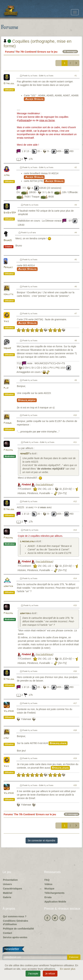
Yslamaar (9, 711)
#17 (75, 703)
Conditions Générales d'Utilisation (16, 923)
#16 (75, 671)
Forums (9, 52)
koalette (9, 294)
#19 (75, 758)
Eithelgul (9, 84)
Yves (6, 321)
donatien (8, 586)
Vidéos (49, 884)
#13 (75, 530)
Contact (7, 933)
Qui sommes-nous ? (15, 916)
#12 (75, 501)
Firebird (8, 450)
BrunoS (8, 240)
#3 (76, 205)
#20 (75, 785)
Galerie (7, 897)
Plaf (6, 388)
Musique (50, 889)
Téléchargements (55, 893)
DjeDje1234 (10, 213)
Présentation (10, 880)
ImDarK (7, 348)
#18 (75, 730)
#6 (76, 286)
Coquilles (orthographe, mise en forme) (38, 43)
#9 (76, 380)
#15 (75, 605)
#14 (75, 578)
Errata (48, 897)
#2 (76, 167)
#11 (75, 442)
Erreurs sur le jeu (47, 52)
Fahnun (7, 423)
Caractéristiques (13, 889)
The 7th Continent (26, 52)
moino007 (24, 454)
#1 (76, 76)
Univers (7, 884)
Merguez (8, 267)
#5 (76, 259)
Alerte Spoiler (34, 99)
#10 (75, 415)
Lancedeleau (27, 542)
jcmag (7, 175)
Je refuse (50, 974)
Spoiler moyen (27, 400)
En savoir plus (68, 969)
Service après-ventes (15, 937)
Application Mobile (55, 902)
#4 (76, 233)
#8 (76, 340)
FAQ (47, 880)
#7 (76, 313)
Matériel (8, 893)
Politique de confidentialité (18, 929)
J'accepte (33, 974)
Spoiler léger (58, 743)
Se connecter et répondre (42, 840)
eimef (6, 738)
